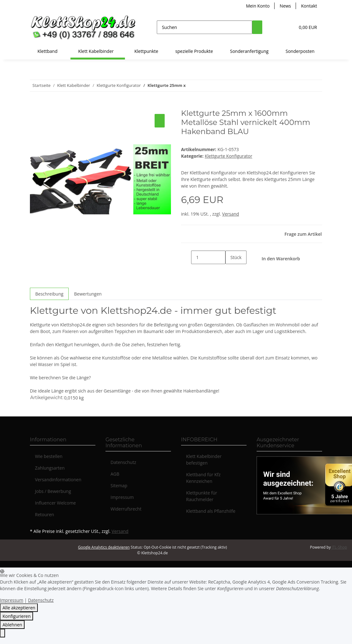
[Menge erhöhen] (230, 271)
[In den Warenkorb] (35, 105)
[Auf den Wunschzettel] (160, 121)
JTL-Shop (339, 547)
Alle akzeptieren (19, 608)
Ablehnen (12, 625)
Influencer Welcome (55, 503)
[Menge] (208, 257)
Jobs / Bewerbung (53, 491)
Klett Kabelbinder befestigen (204, 460)
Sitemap (119, 486)
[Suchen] (204, 27)
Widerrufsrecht (126, 509)
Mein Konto (258, 6)
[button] (277, 27)
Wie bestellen (49, 456)
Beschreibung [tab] (49, 294)
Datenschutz (123, 462)
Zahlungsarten (50, 468)
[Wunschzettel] (287, 27)
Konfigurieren (17, 616)
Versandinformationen (58, 480)
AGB (115, 474)
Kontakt (309, 6)
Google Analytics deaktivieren (104, 547)
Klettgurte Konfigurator (228, 156)
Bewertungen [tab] (88, 294)
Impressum (122, 497)
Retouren (45, 514)
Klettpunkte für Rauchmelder (202, 496)
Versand (231, 214)
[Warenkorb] (307, 27)
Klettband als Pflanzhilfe (211, 511)
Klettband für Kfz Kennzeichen (203, 478)
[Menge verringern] (186, 257)
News (285, 6)
